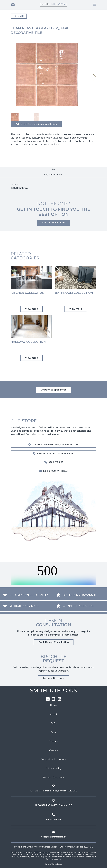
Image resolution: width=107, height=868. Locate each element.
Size (53, 169)
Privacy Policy (53, 769)
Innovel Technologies (53, 864)
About (54, 714)
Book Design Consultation (54, 642)
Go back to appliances (53, 390)
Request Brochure (53, 678)
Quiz (53, 732)
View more (31, 309)
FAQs (54, 723)
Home (54, 705)
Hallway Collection (28, 342)
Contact (53, 741)
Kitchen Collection (27, 293)
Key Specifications (54, 175)
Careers (54, 750)
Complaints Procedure (53, 759)
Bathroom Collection (74, 293)
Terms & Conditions (54, 778)
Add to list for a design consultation (36, 124)
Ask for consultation (54, 223)
